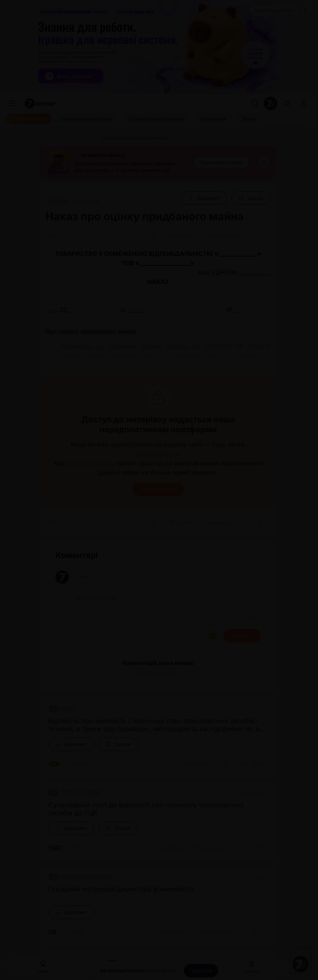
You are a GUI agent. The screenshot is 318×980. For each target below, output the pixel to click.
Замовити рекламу (274, 10)
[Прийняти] (201, 971)
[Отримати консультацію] (156, 119)
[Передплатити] (28, 119)
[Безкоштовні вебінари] (87, 119)
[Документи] (213, 119)
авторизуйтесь (157, 454)
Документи (253, 966)
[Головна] (53, 138)
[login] (303, 103)
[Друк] (154, 236)
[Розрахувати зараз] (221, 162)
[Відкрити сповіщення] (287, 103)
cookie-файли (161, 971)
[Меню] (12, 103)
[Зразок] (251, 198)
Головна (43, 966)
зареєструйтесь (89, 463)
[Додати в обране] (263, 236)
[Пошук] (255, 103)
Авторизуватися (158, 489)
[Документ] (204, 198)
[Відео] (249, 119)
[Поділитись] (248, 236)
